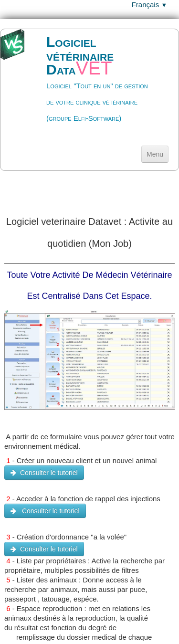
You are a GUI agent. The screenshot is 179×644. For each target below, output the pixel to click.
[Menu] (155, 154)
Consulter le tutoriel (44, 473)
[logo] (89, 85)
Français (149, 5)
